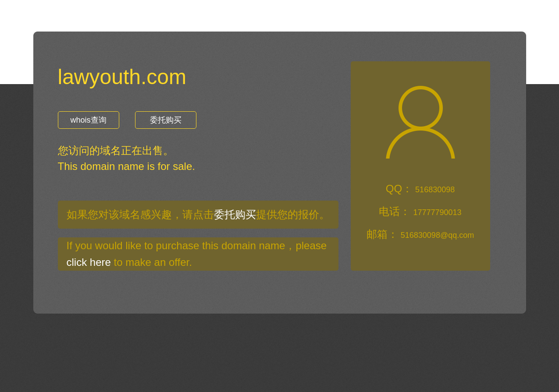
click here (89, 262)
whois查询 (88, 120)
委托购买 (166, 120)
